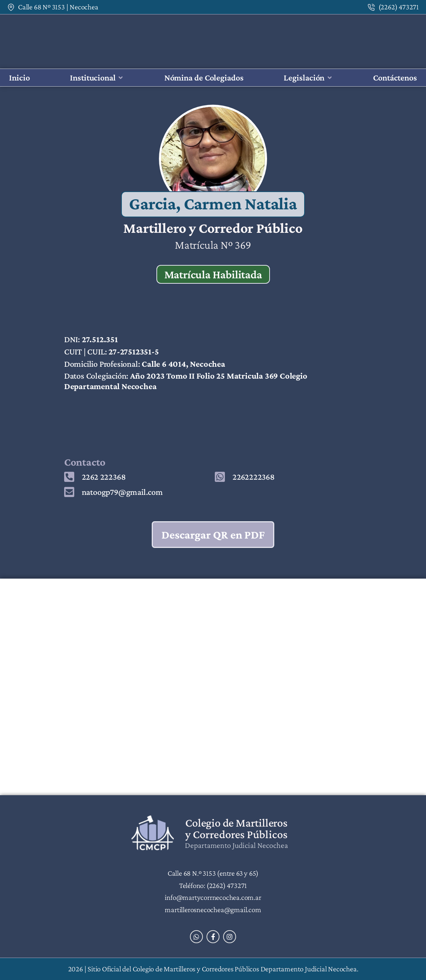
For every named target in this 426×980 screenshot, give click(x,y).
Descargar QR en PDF (213, 535)
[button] (97, 78)
